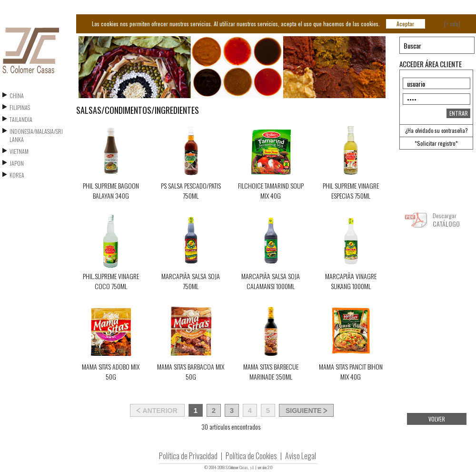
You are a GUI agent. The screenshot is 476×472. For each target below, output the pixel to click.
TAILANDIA (21, 119)
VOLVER (437, 419)
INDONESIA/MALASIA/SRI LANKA (36, 135)
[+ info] (452, 24)
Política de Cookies (251, 456)
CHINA (17, 95)
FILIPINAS (20, 107)
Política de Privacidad (188, 456)
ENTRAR (459, 113)
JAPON (17, 163)
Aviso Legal (301, 456)
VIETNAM (19, 151)
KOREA (17, 175)
